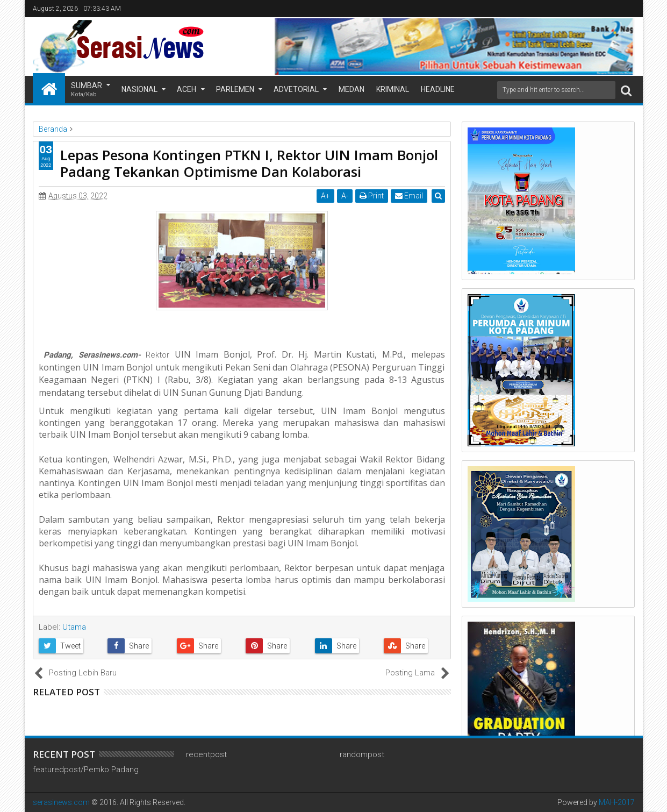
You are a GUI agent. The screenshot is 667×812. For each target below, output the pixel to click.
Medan (352, 89)
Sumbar (87, 90)
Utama (74, 627)
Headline (438, 89)
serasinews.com (61, 802)
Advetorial (296, 89)
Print (372, 196)
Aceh (187, 89)
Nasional (139, 89)
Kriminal (393, 89)
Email (410, 196)
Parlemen (235, 89)
